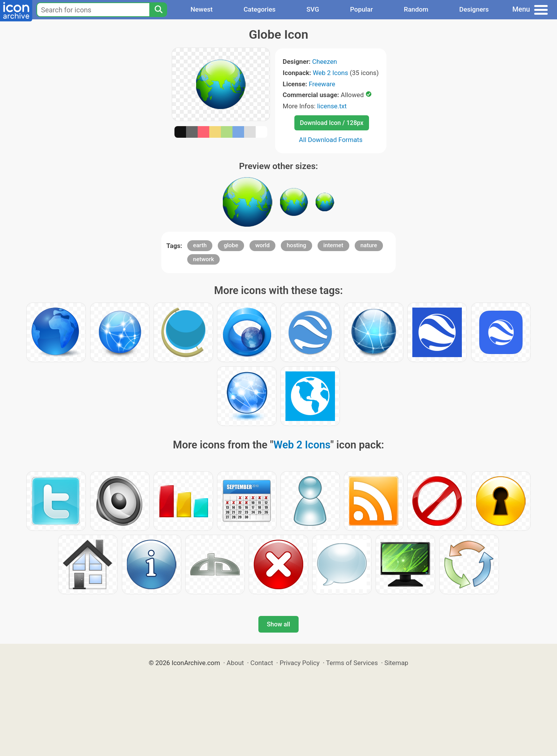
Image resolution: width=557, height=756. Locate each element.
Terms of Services (352, 663)
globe (231, 245)
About (235, 663)
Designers (474, 9)
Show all (278, 624)
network (203, 259)
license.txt (332, 106)
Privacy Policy (300, 663)
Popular (361, 9)
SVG (313, 9)
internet (333, 245)
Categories (260, 9)
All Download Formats (331, 140)
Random (416, 9)
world (262, 245)
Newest (201, 9)
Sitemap (396, 663)
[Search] (158, 10)
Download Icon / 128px (331, 123)
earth (200, 245)
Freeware (322, 84)
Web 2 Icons (330, 73)
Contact (262, 663)
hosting (296, 245)
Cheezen (325, 62)
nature (369, 245)
